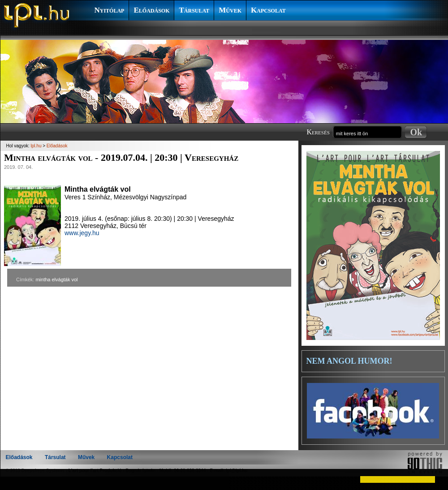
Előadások (151, 10)
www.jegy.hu (82, 233)
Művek (230, 10)
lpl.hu (36, 146)
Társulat (194, 10)
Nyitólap (110, 10)
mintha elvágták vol (56, 279)
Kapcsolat (268, 10)
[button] (14, 479)
